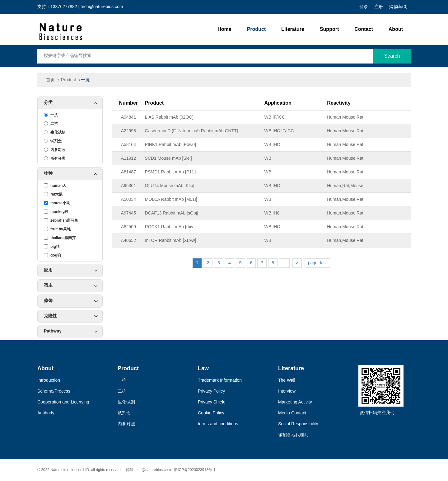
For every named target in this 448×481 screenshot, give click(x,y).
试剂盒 (53, 141)
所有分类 (55, 158)
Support (329, 29)
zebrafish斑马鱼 (61, 220)
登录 (364, 7)
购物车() (398, 7)
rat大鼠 (53, 194)
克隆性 (71, 316)
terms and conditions (218, 424)
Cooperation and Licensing (63, 402)
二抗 (51, 124)
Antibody (46, 413)
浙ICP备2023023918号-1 (195, 470)
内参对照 (55, 150)
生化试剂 (55, 132)
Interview (287, 391)
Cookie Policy (211, 413)
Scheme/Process (54, 391)
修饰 (71, 301)
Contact (364, 29)
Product (256, 29)
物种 (73, 174)
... (284, 263)
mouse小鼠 (57, 203)
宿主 (71, 286)
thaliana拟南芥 (60, 238)
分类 (73, 103)
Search (392, 56)
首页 (50, 80)
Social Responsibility (298, 424)
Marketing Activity (295, 402)
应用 (71, 271)
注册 (379, 7)
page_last (317, 263)
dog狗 (52, 255)
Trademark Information (220, 381)
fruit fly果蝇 (57, 229)
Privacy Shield (212, 402)
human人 (55, 186)
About (396, 29)
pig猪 (52, 247)
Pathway (71, 332)
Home (224, 29)
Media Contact (292, 413)
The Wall (287, 381)
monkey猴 (56, 212)
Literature (293, 29)
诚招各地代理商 (293, 435)
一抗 (85, 80)
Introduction (49, 381)
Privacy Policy (211, 391)
